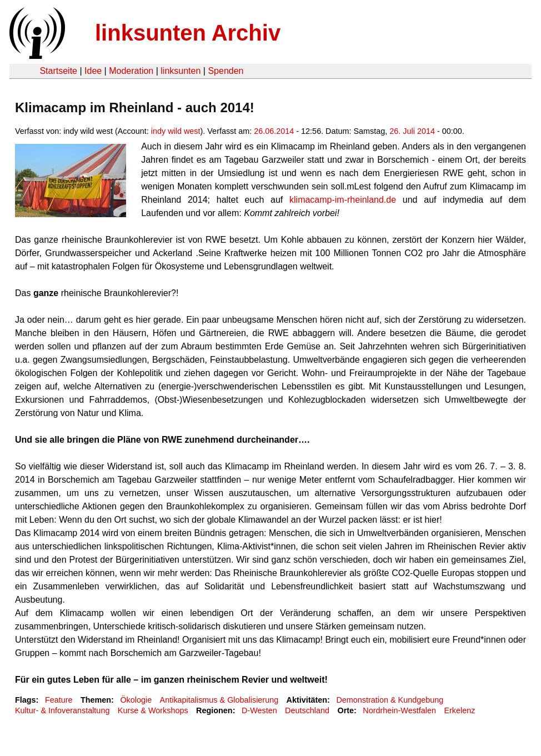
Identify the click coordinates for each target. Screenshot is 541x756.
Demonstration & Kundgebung (390, 700)
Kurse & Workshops (153, 710)
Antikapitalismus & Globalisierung (219, 700)
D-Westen (259, 710)
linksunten (181, 71)
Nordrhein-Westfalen (399, 710)
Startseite (58, 71)
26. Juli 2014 (412, 131)
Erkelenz (459, 710)
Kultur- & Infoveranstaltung (62, 710)
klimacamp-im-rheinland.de (343, 200)
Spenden (226, 71)
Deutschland (307, 710)
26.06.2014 (274, 131)
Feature (59, 700)
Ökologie (136, 700)
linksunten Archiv (188, 33)
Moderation (131, 71)
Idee (93, 71)
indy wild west (176, 131)
